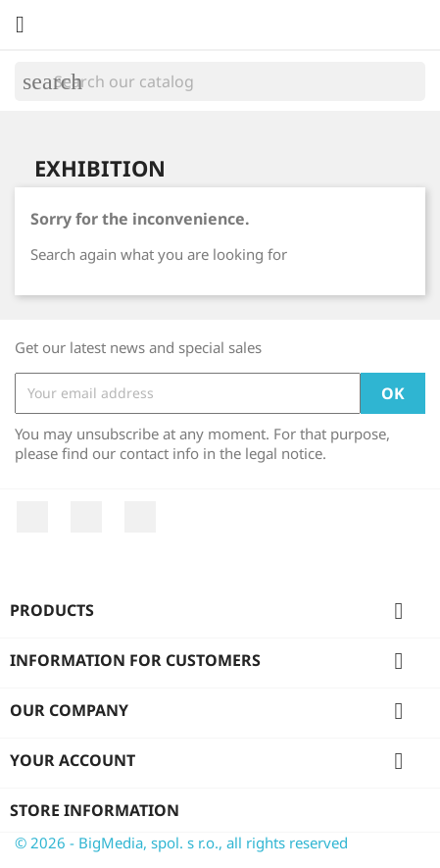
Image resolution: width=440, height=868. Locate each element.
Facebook (32, 517)
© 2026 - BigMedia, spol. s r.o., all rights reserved (181, 842)
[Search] (220, 81)
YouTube (86, 517)
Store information (95, 810)
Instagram (140, 517)
